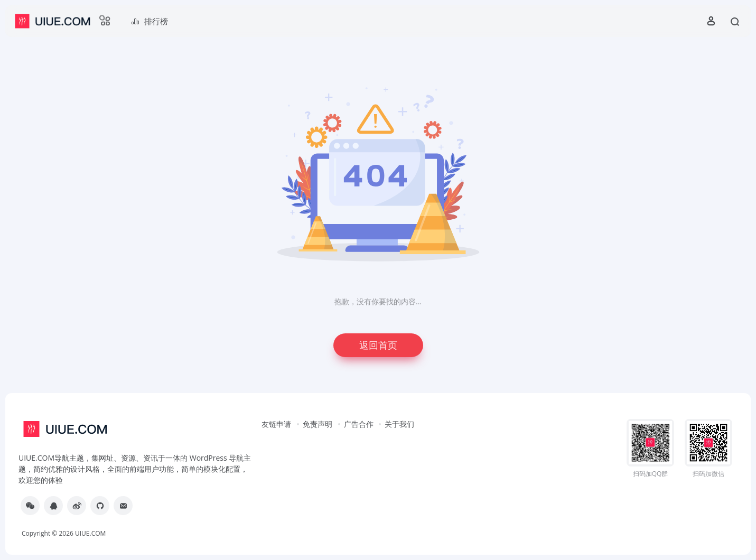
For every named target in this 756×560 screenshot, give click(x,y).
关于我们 (399, 424)
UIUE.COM (90, 533)
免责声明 (318, 424)
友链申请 (276, 424)
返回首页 (378, 345)
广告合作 (359, 424)
